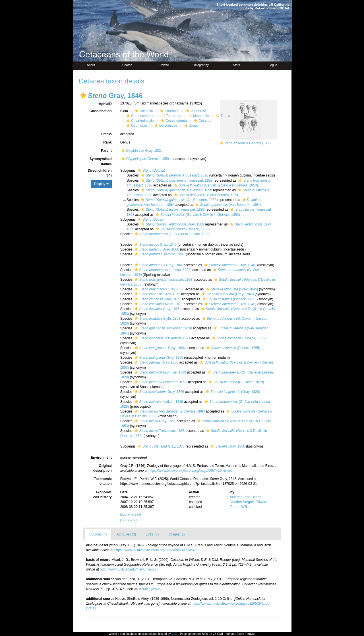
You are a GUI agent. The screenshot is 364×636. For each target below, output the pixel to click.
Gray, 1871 (157, 299)
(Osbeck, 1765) (182, 229)
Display (101, 184)
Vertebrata (195, 111)
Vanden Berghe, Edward (249, 502)
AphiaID (105, 104)
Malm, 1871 (158, 304)
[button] (83, 95)
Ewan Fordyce (246, 634)
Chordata (169, 111)
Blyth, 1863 (157, 319)
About (91, 65)
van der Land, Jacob (246, 497)
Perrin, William (241, 507)
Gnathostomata (140, 116)
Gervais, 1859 (145, 159)
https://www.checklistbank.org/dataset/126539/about (231, 604)
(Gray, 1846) (230, 265)
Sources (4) (98, 534)
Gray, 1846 (155, 245)
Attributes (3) (126, 534)
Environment (101, 457)
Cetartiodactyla (139, 121)
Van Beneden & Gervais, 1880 (169, 411)
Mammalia (198, 116)
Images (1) (176, 534)
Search (127, 65)
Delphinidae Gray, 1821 (141, 151)
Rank (107, 142)
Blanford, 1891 (159, 254)
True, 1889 (160, 372)
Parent (106, 151)
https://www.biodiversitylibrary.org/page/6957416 (185, 471)
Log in (273, 65)
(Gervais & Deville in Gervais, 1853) (215, 185)
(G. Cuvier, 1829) (236, 382)
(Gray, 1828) (232, 392)
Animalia (143, 111)
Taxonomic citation (103, 481)
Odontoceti (136, 126)
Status (106, 134)
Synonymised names (101, 161)
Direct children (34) (100, 173)
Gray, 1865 (157, 294)
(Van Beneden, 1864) (206, 195)
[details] (228, 471)
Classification (101, 111)
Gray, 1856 (155, 421)
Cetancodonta (173, 121)
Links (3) (152, 534)
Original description (103, 468)
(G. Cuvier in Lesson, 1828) (172, 234)
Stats (236, 65)
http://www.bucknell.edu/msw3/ (123, 569)
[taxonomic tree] (131, 515)
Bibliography (200, 65)
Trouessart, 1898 (174, 175)
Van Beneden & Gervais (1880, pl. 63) (253, 143)
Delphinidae (165, 126)
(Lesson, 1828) (162, 270)
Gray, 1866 (172, 224)
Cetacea (202, 121)
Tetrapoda (171, 116)
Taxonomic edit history (103, 495)
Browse (164, 65)
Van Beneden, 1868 (178, 200)
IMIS (146, 589)
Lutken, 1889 (158, 402)
